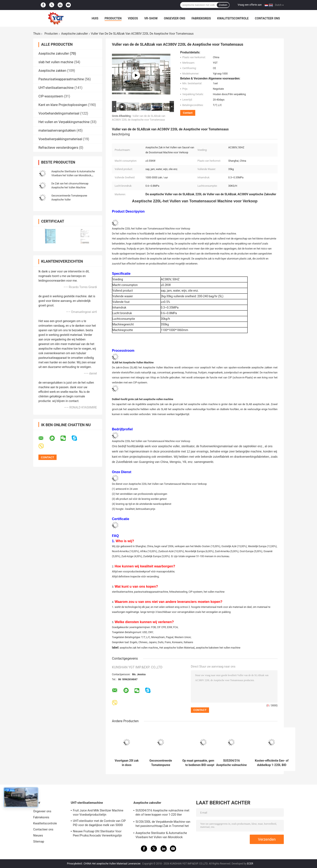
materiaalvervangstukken (57, 130)
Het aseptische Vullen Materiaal (177, 648)
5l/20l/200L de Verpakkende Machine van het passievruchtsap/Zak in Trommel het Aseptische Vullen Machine (163, 824)
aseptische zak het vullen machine (139, 648)
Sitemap (39, 842)
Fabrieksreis (201, 18)
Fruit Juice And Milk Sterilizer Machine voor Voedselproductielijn (98, 813)
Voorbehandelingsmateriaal (59, 113)
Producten (113, 18)
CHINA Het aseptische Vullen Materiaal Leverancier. (113, 864)
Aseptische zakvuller (75, 34)
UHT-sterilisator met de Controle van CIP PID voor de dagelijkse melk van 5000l (99, 823)
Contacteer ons (268, 18)
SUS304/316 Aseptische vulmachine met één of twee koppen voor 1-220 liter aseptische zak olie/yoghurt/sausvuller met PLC (231, 763)
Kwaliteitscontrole (233, 18)
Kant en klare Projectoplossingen (63, 105)
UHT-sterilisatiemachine (56, 88)
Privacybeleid (74, 864)
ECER (250, 864)
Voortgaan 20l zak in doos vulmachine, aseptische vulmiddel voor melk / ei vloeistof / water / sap (127, 763)
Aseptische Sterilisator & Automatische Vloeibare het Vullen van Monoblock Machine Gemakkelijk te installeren (73, 175)
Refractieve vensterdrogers (58, 148)
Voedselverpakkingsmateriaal (60, 139)
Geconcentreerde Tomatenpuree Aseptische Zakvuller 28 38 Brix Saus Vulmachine (161, 763)
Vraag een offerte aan (250, 5)
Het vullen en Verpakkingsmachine (64, 122)
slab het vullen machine (56, 62)
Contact (188, 113)
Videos (133, 18)
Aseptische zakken (52, 71)
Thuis (37, 34)
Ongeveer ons (175, 18)
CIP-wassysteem (51, 96)
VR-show (151, 18)
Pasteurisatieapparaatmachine (61, 79)
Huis (95, 18)
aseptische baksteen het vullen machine (218, 648)
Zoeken (223, 5)
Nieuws (38, 835)
